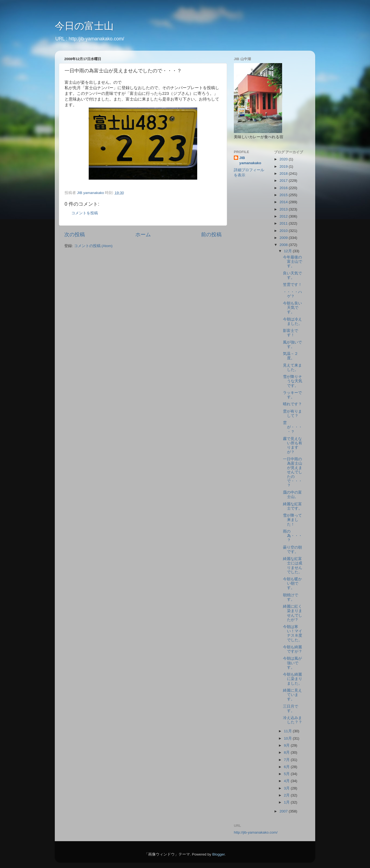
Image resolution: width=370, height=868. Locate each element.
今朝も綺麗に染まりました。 (293, 679)
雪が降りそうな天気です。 (293, 381)
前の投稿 (211, 234)
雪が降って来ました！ (292, 520)
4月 (287, 781)
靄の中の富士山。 (292, 495)
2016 (284, 188)
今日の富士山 (84, 26)
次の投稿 (75, 234)
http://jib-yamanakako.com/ (256, 832)
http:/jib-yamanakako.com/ (96, 39)
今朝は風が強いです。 (292, 663)
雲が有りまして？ (292, 414)
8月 (287, 752)
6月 (287, 767)
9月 (287, 745)
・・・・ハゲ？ (292, 294)
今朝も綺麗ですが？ (293, 649)
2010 (284, 231)
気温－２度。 (291, 356)
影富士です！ (291, 333)
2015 (284, 195)
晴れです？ (292, 404)
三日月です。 (291, 709)
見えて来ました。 (292, 367)
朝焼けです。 (291, 597)
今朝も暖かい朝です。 (292, 583)
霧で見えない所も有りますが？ (293, 445)
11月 (288, 731)
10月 (288, 738)
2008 (284, 245)
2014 (284, 202)
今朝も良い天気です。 (292, 308)
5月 (287, 774)
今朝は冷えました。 (293, 321)
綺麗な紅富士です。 (293, 506)
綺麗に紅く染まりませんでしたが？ (293, 613)
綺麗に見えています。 (292, 695)
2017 (284, 181)
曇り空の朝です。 (292, 550)
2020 (284, 159)
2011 (284, 223)
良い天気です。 (292, 275)
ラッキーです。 (292, 395)
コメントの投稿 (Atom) (93, 246)
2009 (284, 238)
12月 (288, 251)
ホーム (143, 234)
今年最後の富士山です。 (293, 262)
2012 (284, 216)
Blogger (218, 854)
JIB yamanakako (250, 160)
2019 (284, 166)
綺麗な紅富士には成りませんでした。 (293, 565)
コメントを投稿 (85, 213)
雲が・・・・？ (293, 427)
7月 (287, 760)
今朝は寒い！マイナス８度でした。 (293, 633)
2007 (284, 811)
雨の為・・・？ (293, 536)
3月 (287, 788)
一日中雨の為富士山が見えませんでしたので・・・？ (293, 472)
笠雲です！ (292, 285)
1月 (287, 802)
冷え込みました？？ (293, 720)
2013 (284, 209)
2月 (287, 795)
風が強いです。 (292, 344)
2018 (284, 174)
